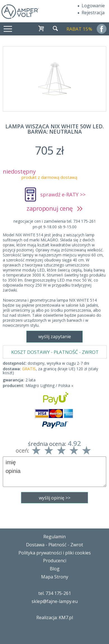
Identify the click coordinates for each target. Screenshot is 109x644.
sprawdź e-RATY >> (63, 194)
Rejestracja (93, 13)
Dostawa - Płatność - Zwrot (54, 545)
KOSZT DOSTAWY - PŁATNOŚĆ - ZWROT (55, 352)
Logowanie (93, 6)
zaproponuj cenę (54, 208)
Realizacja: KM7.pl (55, 617)
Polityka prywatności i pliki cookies (55, 553)
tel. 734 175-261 (55, 593)
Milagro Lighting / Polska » (49, 385)
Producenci (55, 561)
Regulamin (54, 537)
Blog (55, 569)
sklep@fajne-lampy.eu (55, 601)
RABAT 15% (79, 29)
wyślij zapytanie (55, 337)
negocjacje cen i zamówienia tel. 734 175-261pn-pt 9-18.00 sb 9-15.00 (55, 224)
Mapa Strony (55, 577)
